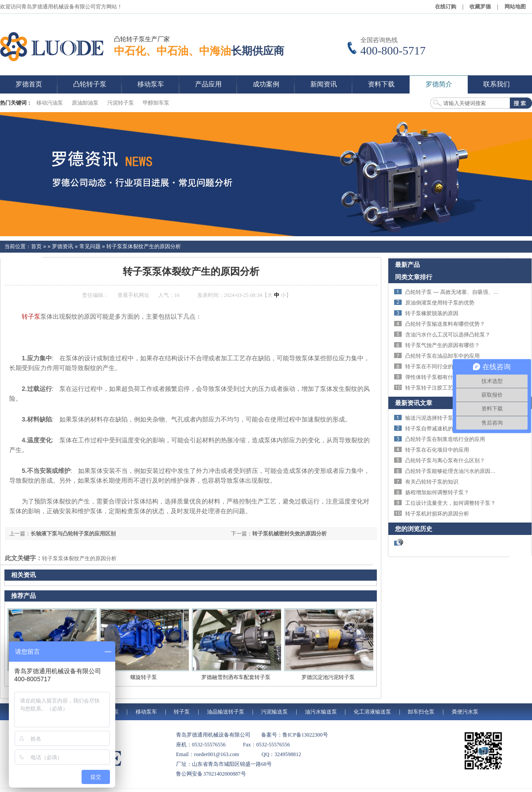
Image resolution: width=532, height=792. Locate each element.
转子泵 (31, 316)
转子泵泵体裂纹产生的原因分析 (144, 246)
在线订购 (446, 7)
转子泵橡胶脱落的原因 (432, 313)
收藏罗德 (480, 7)
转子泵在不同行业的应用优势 (440, 367)
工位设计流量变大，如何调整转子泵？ (450, 503)
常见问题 (90, 246)
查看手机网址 (133, 295)
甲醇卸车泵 (156, 103)
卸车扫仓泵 (421, 712)
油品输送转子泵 (226, 712)
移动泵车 (146, 712)
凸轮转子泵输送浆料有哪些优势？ (445, 324)
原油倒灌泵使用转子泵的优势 (440, 303)
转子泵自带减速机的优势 (434, 429)
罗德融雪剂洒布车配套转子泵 (236, 677)
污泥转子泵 (121, 103)
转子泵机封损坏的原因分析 (437, 514)
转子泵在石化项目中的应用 (437, 450)
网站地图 (515, 7)
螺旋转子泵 (144, 677)
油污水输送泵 (321, 712)
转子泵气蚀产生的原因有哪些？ (442, 345)
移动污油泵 (50, 103)
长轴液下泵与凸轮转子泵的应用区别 (73, 534)
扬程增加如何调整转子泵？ (437, 492)
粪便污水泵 (465, 712)
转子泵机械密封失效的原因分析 (289, 534)
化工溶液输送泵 (372, 712)
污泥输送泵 (274, 712)
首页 (36, 246)
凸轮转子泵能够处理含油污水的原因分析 (453, 471)
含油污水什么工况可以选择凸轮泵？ (448, 335)
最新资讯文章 (414, 403)
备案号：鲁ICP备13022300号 (295, 735)
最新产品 (407, 265)
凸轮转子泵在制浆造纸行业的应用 (445, 439)
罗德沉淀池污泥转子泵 (328, 677)
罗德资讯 (63, 246)
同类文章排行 (414, 277)
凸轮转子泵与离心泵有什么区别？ (445, 460)
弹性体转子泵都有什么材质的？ (442, 377)
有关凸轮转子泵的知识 (432, 482)
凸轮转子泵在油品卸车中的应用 (442, 356)
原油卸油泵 (85, 103)
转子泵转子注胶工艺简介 (434, 388)
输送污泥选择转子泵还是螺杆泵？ (445, 418)
